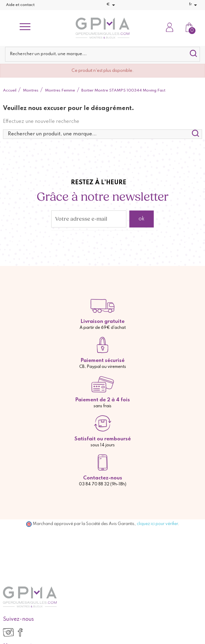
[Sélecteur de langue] (194, 5)
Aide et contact (20, 5)
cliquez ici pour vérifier (157, 524)
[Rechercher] (102, 54)
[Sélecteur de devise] (112, 5)
